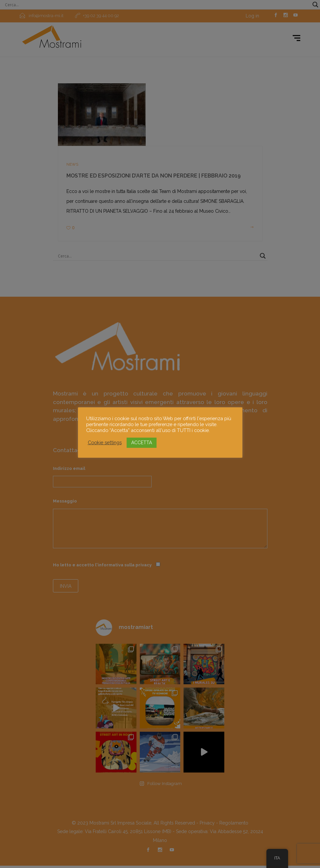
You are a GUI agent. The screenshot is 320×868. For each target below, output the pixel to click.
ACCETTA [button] (142, 443)
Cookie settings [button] (105, 442)
